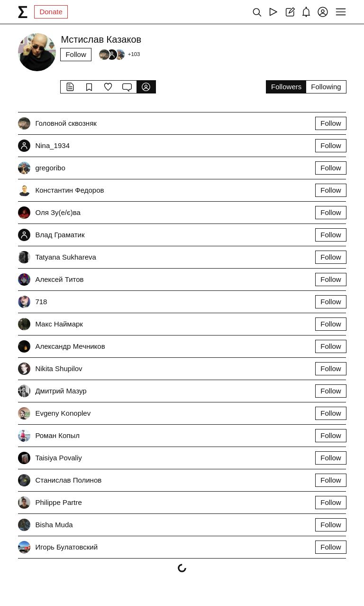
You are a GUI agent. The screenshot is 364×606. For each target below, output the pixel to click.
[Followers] (119, 55)
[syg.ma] (23, 12)
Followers (286, 87)
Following (326, 87)
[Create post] (290, 12)
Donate (51, 12)
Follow (76, 54)
